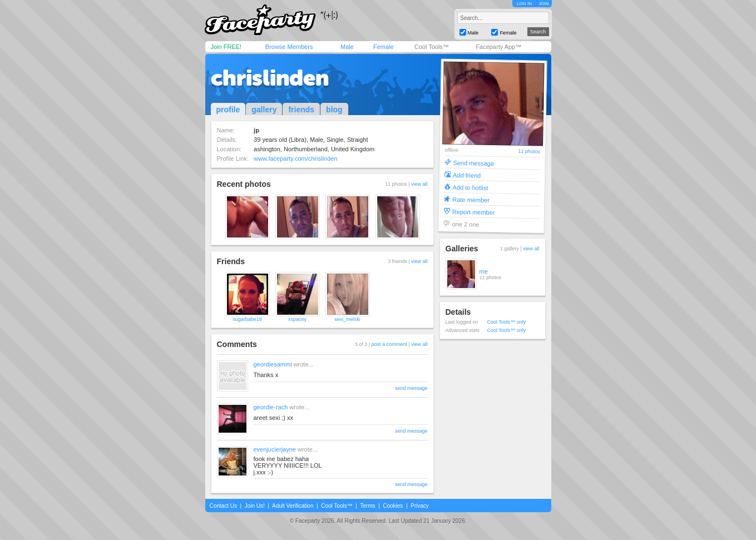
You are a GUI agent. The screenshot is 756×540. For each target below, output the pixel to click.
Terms (367, 506)
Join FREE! (226, 47)
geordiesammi (273, 364)
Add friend (466, 175)
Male (347, 47)
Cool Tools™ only (507, 322)
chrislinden (270, 78)
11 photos (529, 152)
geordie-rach (271, 407)
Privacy (420, 506)
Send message (473, 163)
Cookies (393, 506)
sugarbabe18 (247, 319)
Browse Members (289, 47)
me (484, 271)
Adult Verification (293, 506)
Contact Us (223, 506)
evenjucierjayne (275, 449)
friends (301, 110)
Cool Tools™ (432, 47)
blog (334, 110)
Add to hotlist (470, 187)
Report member (473, 212)
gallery (264, 110)
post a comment (389, 344)
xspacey (297, 319)
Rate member (471, 199)
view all (419, 184)
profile (228, 110)
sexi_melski (347, 319)
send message (411, 388)
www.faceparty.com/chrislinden (295, 158)
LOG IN (524, 4)
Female (384, 47)
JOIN (543, 4)
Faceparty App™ (498, 47)
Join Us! (255, 506)
